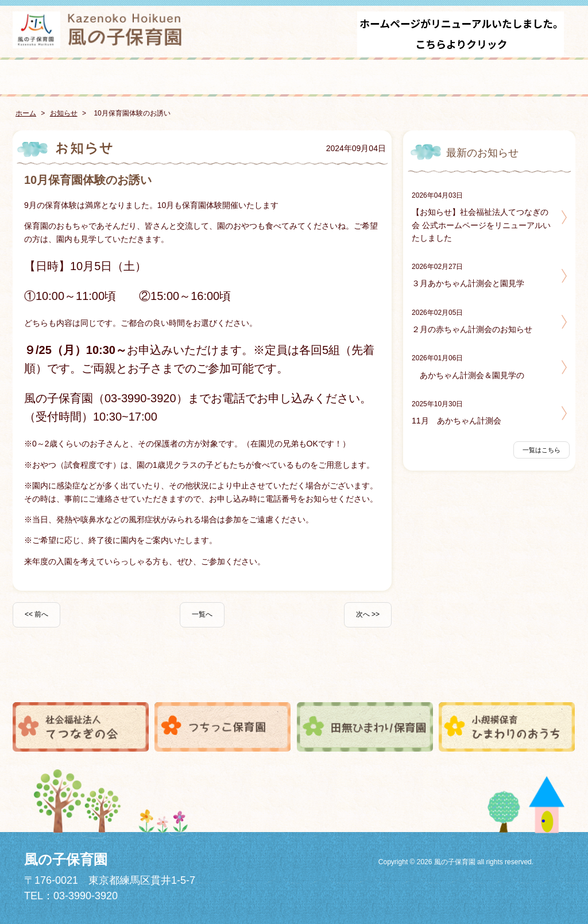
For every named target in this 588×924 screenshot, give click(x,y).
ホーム (26, 113)
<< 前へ (36, 614)
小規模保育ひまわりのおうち (507, 727)
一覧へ (202, 614)
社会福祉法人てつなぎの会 (81, 727)
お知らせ (64, 113)
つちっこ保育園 (223, 727)
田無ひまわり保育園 (365, 727)
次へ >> (368, 614)
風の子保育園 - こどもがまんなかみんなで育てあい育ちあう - (99, 30)
